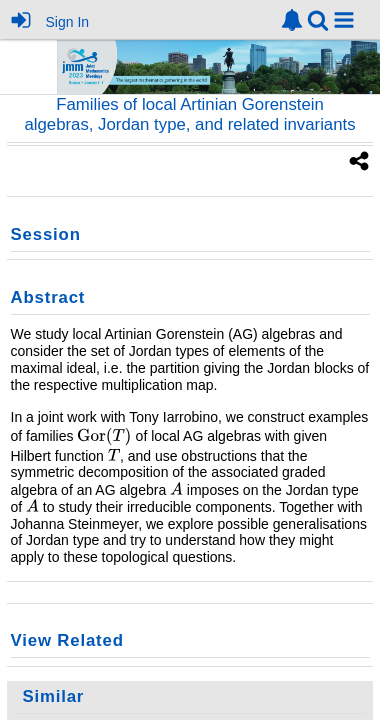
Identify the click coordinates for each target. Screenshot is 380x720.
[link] (292, 20)
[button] (344, 20)
